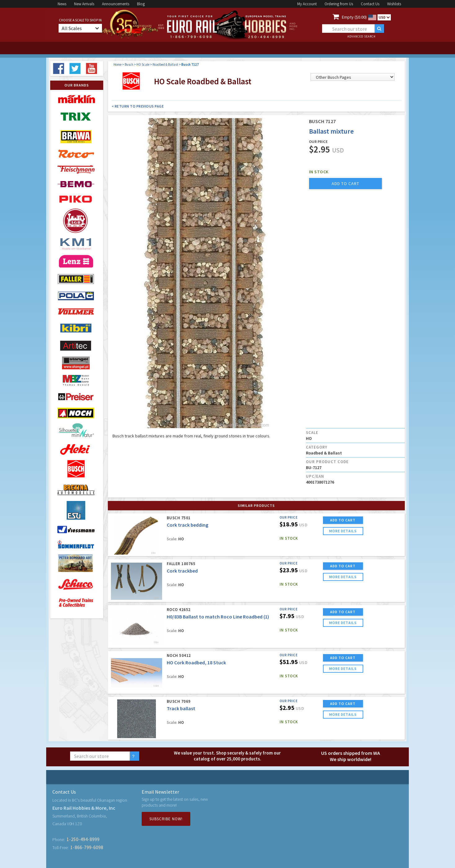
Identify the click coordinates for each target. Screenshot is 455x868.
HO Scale (143, 64)
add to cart (345, 184)
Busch (129, 64)
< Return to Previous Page (138, 106)
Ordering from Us (339, 4)
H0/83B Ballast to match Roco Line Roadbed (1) (218, 617)
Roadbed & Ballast (165, 64)
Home (117, 64)
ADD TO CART (343, 520)
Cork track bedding (188, 525)
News (62, 4)
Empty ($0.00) (354, 17)
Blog (141, 4)
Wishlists (394, 4)
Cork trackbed (182, 571)
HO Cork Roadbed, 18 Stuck (196, 662)
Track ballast (181, 708)
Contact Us (370, 4)
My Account (307, 4)
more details (343, 531)
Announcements (116, 4)
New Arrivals (84, 4)
